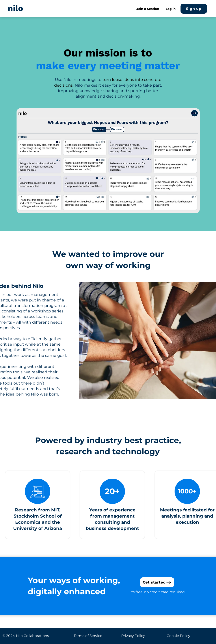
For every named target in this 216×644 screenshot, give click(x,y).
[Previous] (21, 160)
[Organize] (106, 207)
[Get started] (157, 582)
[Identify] (101, 207)
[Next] (195, 160)
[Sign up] (194, 9)
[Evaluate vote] (111, 207)
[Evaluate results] (116, 207)
